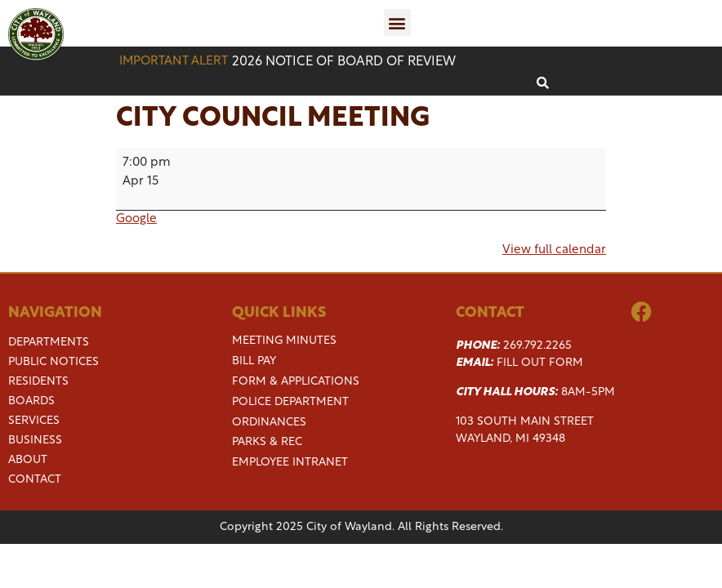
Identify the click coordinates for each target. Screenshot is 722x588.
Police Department (290, 402)
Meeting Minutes (284, 341)
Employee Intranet (290, 463)
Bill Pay (254, 361)
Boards (31, 402)
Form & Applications (296, 382)
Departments (49, 343)
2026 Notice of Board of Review (344, 62)
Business (35, 441)
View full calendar (554, 250)
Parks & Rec (267, 442)
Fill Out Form (540, 363)
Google (136, 219)
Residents (38, 382)
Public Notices (53, 363)
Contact (35, 480)
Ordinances (269, 423)
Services (34, 421)
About (28, 461)
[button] (397, 22)
